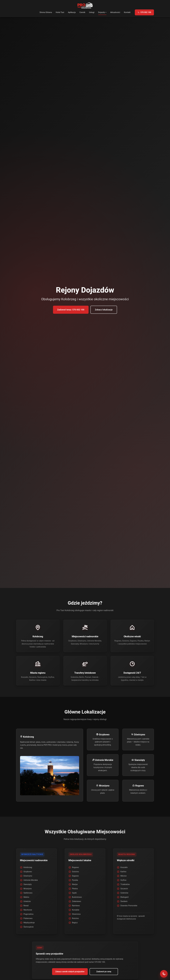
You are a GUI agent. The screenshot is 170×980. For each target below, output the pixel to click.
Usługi (92, 12)
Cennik (82, 12)
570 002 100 (144, 12)
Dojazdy (102, 12)
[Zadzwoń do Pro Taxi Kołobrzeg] (164, 974)
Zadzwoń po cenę (104, 972)
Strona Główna (46, 12)
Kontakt (127, 12)
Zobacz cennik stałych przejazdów (70, 972)
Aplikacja (72, 12)
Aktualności (115, 12)
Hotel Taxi (60, 12)
